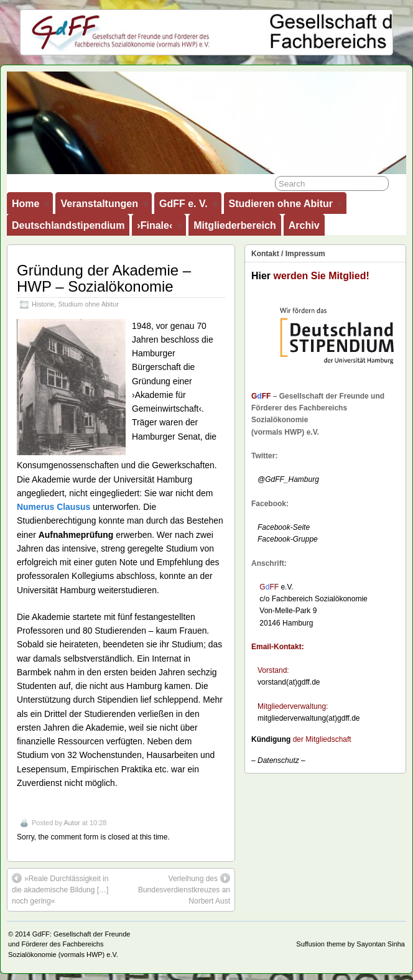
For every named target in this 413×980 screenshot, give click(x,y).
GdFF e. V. (189, 206)
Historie (43, 304)
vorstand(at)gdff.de (289, 682)
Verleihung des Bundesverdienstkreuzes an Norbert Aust (184, 889)
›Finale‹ (160, 228)
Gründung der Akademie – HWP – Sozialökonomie (104, 278)
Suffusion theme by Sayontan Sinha (350, 944)
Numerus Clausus (53, 507)
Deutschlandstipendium (68, 225)
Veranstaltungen (104, 206)
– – (278, 760)
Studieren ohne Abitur (286, 206)
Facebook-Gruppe (285, 539)
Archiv (304, 225)
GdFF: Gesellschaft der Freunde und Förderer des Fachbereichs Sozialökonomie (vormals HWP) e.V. (69, 944)
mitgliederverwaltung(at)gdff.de (309, 718)
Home (31, 206)
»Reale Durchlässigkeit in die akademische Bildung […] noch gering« (60, 889)
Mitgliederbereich (234, 225)
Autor (72, 823)
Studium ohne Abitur (89, 304)
